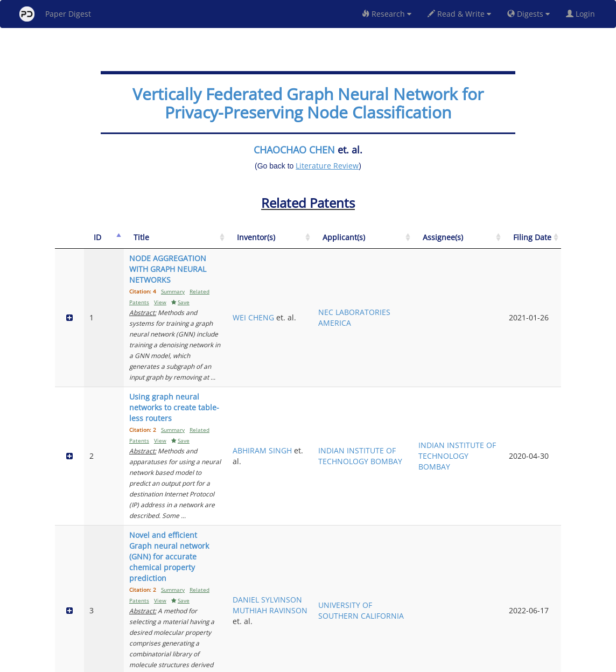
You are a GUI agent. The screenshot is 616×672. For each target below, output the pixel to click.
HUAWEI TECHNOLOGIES (428, 496)
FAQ (263, 662)
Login (583, 14)
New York (395, 662)
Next (545, 618)
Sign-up (286, 662)
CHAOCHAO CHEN (294, 150)
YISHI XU (357, 490)
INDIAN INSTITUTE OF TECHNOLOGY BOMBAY (425, 353)
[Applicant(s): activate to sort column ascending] (428, 243)
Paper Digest (55, 14)
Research (387, 14)
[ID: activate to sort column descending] (88, 243)
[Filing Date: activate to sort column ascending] (542, 243)
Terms (312, 662)
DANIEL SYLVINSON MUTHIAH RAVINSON (362, 416)
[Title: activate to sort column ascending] (219, 243)
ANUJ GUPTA (364, 564)
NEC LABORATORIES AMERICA (427, 290)
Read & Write (459, 14)
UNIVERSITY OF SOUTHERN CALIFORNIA (426, 422)
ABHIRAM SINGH (359, 353)
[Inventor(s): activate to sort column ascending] (365, 243)
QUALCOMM (422, 569)
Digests (528, 14)
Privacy (338, 662)
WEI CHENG (363, 285)
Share (363, 662)
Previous (461, 618)
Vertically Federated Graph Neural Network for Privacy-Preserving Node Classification (308, 103)
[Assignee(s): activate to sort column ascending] (492, 243)
